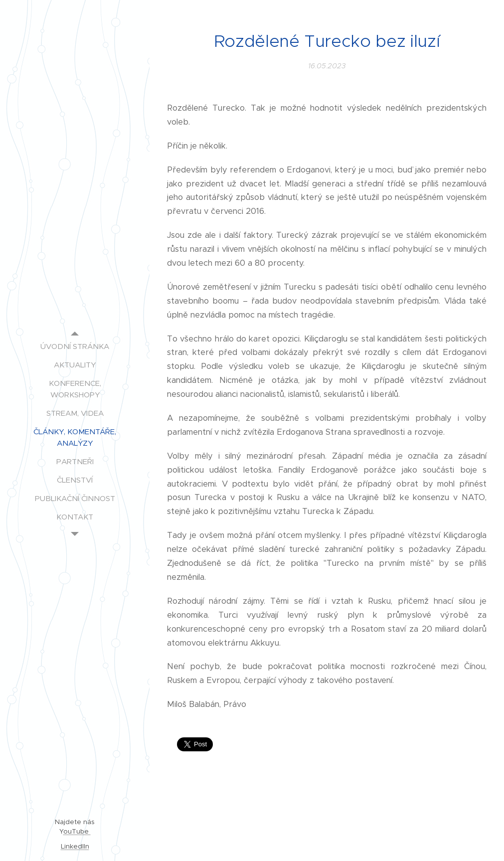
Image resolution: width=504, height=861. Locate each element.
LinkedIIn (75, 846)
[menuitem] (75, 346)
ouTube (77, 831)
